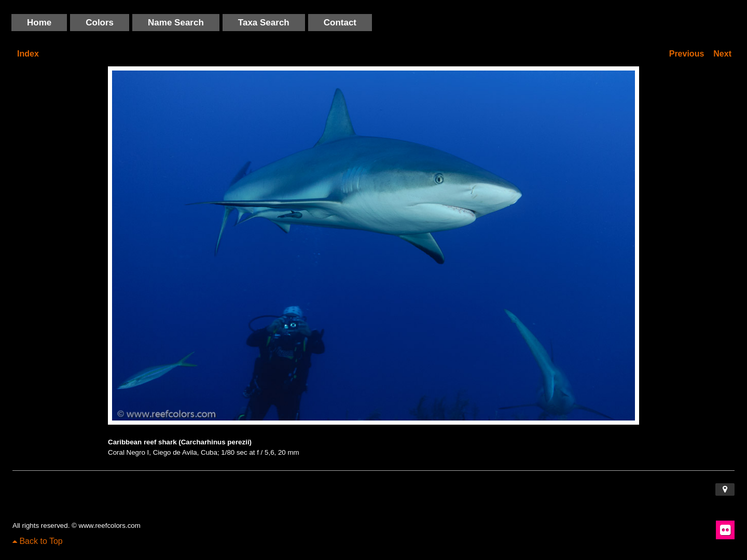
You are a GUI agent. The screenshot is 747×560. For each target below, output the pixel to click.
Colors (100, 23)
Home (39, 23)
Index (28, 54)
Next (722, 54)
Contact (340, 23)
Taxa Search (264, 23)
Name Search (176, 23)
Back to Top (38, 541)
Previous (687, 54)
